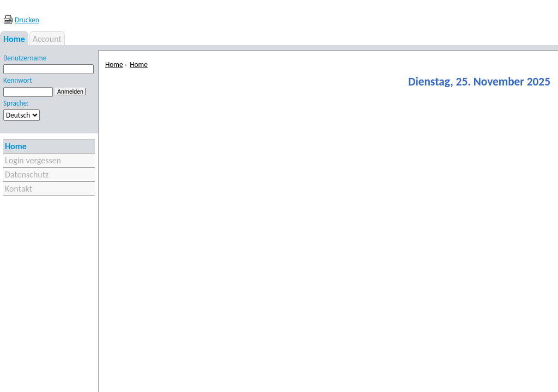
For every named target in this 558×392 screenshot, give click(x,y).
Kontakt (19, 189)
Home (16, 146)
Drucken (27, 20)
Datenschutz (27, 174)
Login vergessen (33, 160)
